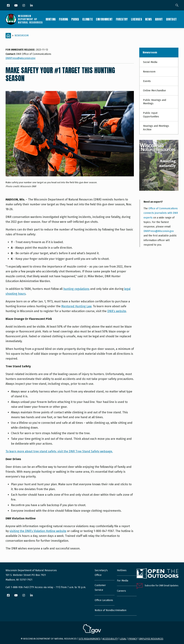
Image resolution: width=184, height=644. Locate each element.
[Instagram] (24, 6)
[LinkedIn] (32, 6)
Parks (75, 19)
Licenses (137, 19)
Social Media (150, 62)
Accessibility (110, 639)
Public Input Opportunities (151, 115)
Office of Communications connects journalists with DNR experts (161, 213)
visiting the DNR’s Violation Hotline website (38, 531)
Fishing (64, 19)
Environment (104, 19)
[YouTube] (16, 6)
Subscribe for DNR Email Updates (162, 585)
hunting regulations (76, 289)
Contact (171, 19)
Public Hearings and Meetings (155, 102)
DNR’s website (117, 311)
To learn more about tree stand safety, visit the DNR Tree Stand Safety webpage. (59, 451)
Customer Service (100, 588)
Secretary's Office (101, 573)
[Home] (8, 36)
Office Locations (104, 600)
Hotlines (122, 570)
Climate (88, 19)
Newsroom (22, 36)
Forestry (122, 19)
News (148, 19)
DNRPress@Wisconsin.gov (159, 231)
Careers (121, 591)
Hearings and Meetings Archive (156, 128)
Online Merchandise (154, 91)
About (159, 19)
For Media (123, 581)
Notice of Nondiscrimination (111, 610)
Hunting (51, 19)
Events (147, 81)
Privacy (133, 639)
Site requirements (90, 639)
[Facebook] (9, 6)
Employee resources (151, 639)
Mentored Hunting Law (76, 306)
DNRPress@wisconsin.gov (20, 58)
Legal (123, 639)
